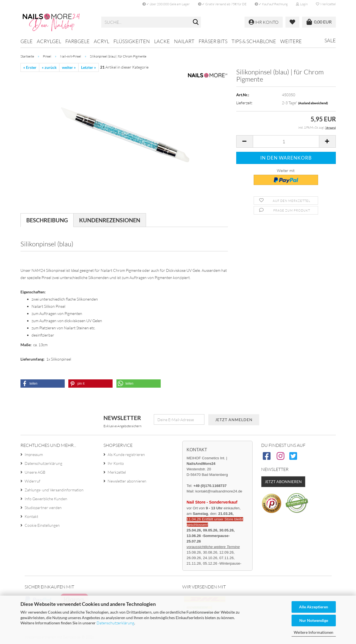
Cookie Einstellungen (42, 525)
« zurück (49, 67)
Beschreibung (47, 220)
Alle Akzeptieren (314, 607)
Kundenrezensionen (110, 220)
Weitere (291, 41)
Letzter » (89, 67)
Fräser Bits (213, 41)
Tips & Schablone (254, 41)
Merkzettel (326, 4)
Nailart (184, 41)
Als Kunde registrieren (126, 454)
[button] (245, 141)
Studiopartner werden (43, 508)
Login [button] (302, 4)
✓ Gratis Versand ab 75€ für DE (222, 4)
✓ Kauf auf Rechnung (271, 4)
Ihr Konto (116, 463)
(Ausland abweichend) (313, 103)
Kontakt (31, 516)
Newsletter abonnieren (127, 481)
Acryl (102, 41)
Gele (27, 41)
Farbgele (77, 41)
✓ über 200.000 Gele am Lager (166, 4)
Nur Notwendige (314, 620)
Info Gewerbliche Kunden (46, 499)
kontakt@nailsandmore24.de (219, 491)
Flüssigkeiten (132, 41)
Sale (330, 40)
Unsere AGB (35, 472)
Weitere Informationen (314, 632)
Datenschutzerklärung (115, 623)
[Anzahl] (286, 141)
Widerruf (33, 481)
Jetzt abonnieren (283, 482)
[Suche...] (196, 22)
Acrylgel (49, 41)
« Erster (30, 67)
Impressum (34, 454)
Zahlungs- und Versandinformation (54, 490)
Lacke (162, 41)
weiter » (69, 67)
